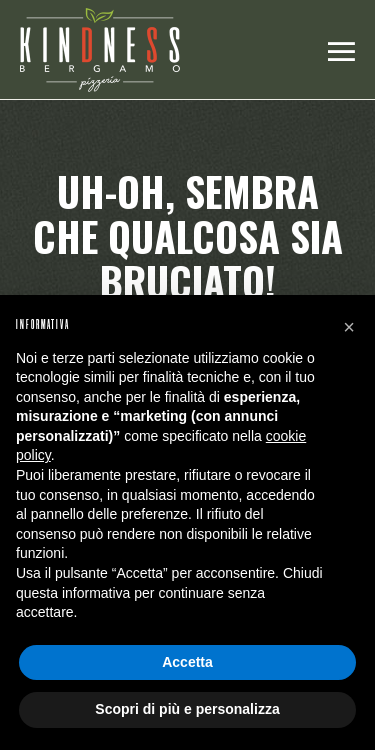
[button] (349, 327)
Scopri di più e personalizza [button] (187, 709)
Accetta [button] (187, 662)
